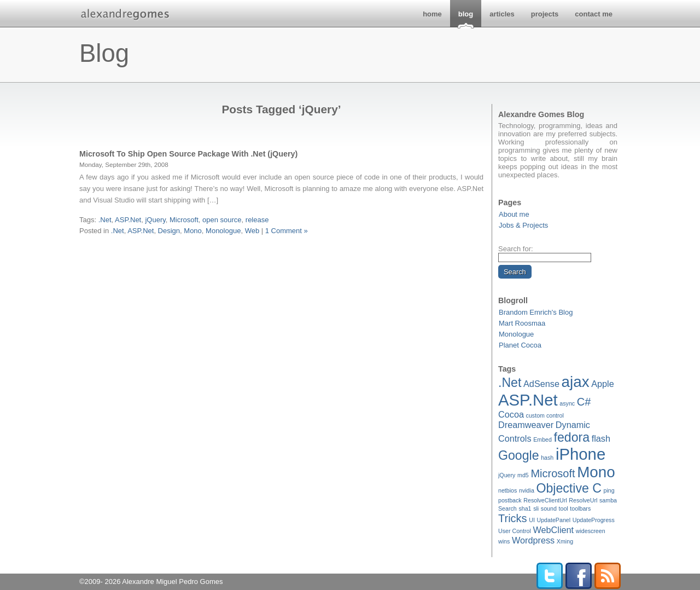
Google (519, 455)
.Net (510, 383)
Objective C (568, 488)
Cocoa (511, 414)
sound (549, 508)
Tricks (513, 518)
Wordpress (533, 540)
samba (608, 500)
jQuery (507, 475)
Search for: (516, 249)
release (257, 220)
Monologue (516, 334)
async (567, 403)
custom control (545, 415)
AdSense (541, 384)
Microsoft (553, 473)
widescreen (591, 531)
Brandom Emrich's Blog (536, 312)
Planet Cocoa (520, 345)
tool (564, 508)
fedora (572, 437)
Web (252, 231)
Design (169, 231)
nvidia (527, 490)
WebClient (553, 530)
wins (504, 541)
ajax (576, 382)
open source (222, 220)
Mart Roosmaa (522, 323)
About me (514, 214)
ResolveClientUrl (545, 500)
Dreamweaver (526, 425)
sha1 (525, 508)
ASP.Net (528, 400)
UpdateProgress (594, 520)
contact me (594, 14)
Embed (542, 439)
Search (507, 508)
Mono (596, 472)
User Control (515, 531)
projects (545, 14)
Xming (565, 541)
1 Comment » (287, 231)
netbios (507, 490)
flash (601, 438)
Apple (603, 384)
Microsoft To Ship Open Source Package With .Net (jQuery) (188, 154)
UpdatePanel (553, 520)
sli (536, 508)
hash (547, 458)
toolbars (580, 508)
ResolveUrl (583, 500)
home (432, 14)
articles (502, 14)
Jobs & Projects (523, 225)
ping (609, 490)
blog (466, 14)
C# (584, 402)
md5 (523, 475)
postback (510, 500)
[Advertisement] (282, 249)
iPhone (581, 454)
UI (532, 520)
